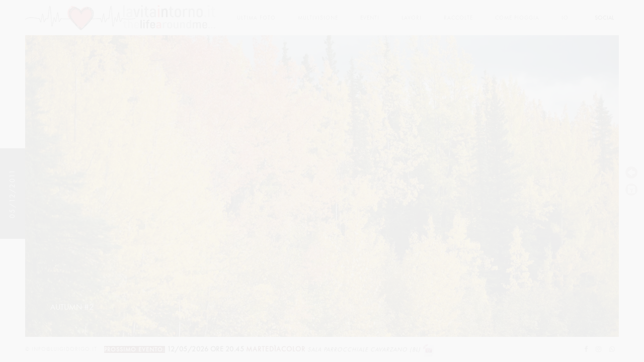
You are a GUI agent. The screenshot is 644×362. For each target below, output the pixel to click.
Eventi (370, 18)
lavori (412, 18)
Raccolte (458, 18)
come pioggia (517, 18)
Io (565, 18)
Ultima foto (256, 18)
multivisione (318, 18)
